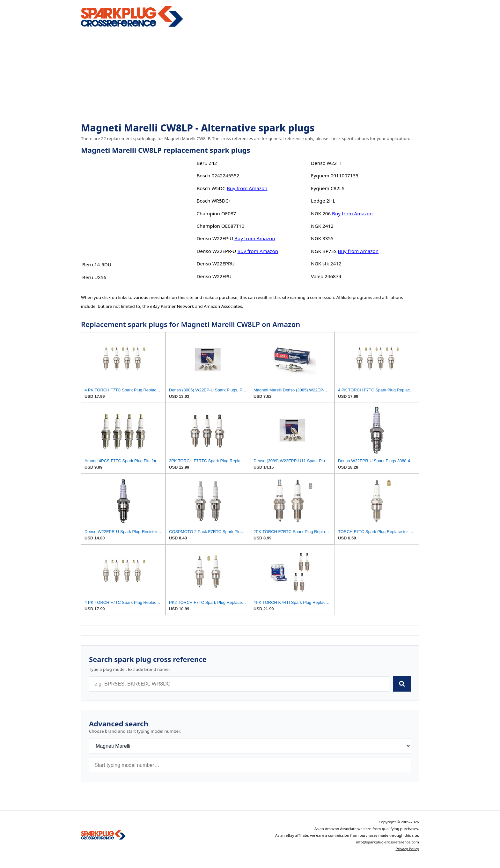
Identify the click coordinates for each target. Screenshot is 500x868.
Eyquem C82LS (328, 188)
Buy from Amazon (247, 188)
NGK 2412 (322, 226)
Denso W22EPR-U (216, 251)
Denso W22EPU (214, 276)
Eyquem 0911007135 (335, 175)
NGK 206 (321, 213)
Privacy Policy (407, 849)
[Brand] (250, 746)
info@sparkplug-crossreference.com (387, 842)
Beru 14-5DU (97, 264)
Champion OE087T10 (220, 226)
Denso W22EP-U (215, 238)
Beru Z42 (207, 163)
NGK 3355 (322, 238)
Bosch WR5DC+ (214, 201)
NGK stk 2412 (326, 263)
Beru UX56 (94, 277)
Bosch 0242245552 (218, 175)
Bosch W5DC (211, 188)
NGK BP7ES (324, 251)
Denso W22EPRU (215, 263)
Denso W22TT (327, 163)
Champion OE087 (216, 213)
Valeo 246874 (326, 276)
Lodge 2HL (323, 201)
